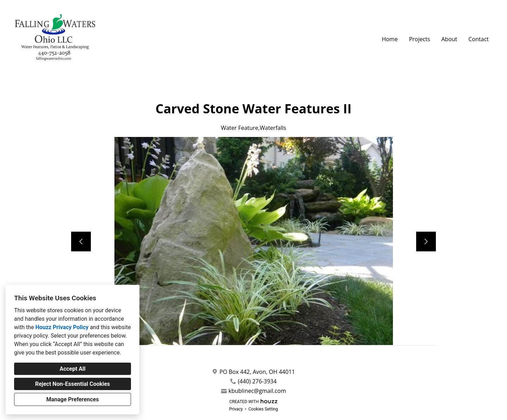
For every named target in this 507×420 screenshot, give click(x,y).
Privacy (236, 409)
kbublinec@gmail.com (257, 391)
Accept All (73, 369)
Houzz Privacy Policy (62, 327)
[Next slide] (426, 242)
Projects (420, 39)
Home (390, 39)
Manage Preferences (72, 399)
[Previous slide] (81, 242)
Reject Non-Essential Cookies (73, 384)
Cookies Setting (263, 409)
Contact (479, 39)
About (449, 39)
